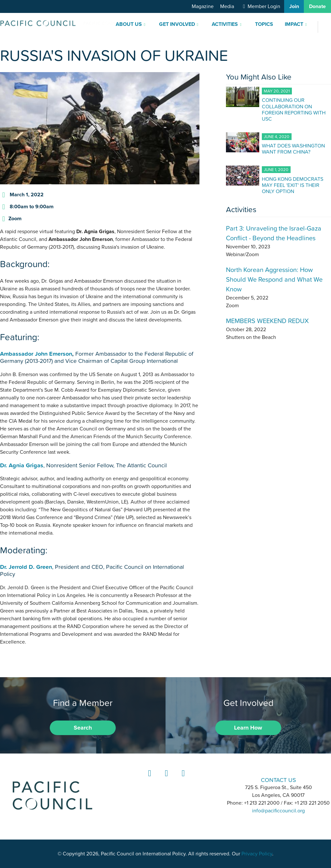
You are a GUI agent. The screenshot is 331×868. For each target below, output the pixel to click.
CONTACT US (278, 780)
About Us (129, 24)
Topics (264, 24)
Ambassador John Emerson (36, 354)
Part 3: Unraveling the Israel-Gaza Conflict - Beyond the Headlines (274, 233)
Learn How (248, 728)
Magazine (203, 6)
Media (227, 6)
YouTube (182, 779)
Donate (317, 6)
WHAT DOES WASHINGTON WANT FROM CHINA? (293, 149)
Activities (225, 24)
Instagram (165, 779)
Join (294, 6)
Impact (294, 24)
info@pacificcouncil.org (278, 811)
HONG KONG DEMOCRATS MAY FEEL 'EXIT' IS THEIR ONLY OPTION (293, 185)
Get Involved (177, 24)
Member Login (264, 6)
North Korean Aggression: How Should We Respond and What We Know (274, 279)
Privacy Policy (257, 854)
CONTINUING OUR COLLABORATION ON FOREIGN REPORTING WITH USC (294, 109)
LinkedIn (149, 779)
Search (83, 728)
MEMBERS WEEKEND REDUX (267, 321)
